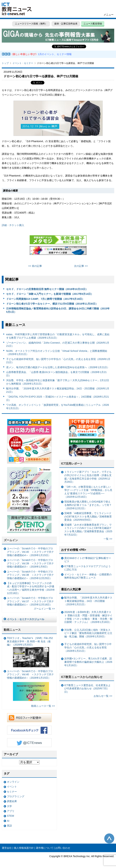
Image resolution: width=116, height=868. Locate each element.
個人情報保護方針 (24, 848)
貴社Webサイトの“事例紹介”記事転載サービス (88, 560)
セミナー (12, 792)
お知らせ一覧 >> (103, 696)
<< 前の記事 (35, 266)
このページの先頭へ (109, 838)
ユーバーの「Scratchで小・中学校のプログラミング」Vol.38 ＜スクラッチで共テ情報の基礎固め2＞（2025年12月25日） (30, 575)
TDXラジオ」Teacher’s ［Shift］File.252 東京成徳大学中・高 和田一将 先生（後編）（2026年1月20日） (30, 652)
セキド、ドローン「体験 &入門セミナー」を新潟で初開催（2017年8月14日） (50, 294)
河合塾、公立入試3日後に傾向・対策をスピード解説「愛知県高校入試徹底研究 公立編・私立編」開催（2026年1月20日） (88, 633)
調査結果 (12, 801)
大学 (9, 806)
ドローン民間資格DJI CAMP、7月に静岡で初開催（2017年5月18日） (45, 299)
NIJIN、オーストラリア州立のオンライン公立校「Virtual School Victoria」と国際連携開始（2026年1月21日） (57, 353)
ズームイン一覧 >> (44, 609)
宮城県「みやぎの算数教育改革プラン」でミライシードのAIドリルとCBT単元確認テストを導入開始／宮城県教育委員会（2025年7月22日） (88, 530)
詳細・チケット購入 (13, 225)
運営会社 (7, 848)
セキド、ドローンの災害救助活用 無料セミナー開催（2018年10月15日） (47, 289)
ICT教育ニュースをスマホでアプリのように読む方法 (87, 568)
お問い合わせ (63, 848)
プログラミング (16, 796)
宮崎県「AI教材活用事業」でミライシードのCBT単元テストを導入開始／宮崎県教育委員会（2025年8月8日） (88, 516)
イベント (12, 787)
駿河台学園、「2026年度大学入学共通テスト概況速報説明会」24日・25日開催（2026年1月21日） (58, 390)
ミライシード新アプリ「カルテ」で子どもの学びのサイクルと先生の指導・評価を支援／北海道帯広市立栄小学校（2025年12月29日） (88, 477)
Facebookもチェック (29, 730)
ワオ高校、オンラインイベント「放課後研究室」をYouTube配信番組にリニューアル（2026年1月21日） (58, 407)
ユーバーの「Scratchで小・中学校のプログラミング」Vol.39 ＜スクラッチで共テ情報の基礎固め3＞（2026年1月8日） (30, 563)
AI (8, 821)
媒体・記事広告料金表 (66, 24)
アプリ (11, 811)
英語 (9, 826)
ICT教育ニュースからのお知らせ (82, 677)
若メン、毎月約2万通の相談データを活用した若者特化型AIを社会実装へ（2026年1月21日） (58, 367)
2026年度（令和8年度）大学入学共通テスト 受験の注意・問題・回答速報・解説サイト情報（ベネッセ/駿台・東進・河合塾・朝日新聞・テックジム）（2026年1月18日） (88, 617)
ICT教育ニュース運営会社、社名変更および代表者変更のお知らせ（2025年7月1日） (87, 689)
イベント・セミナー (23, 63)
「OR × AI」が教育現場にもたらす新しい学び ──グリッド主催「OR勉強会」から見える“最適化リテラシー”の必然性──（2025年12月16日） (88, 492)
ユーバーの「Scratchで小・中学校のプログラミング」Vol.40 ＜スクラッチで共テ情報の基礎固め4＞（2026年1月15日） (30, 552)
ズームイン (11, 540)
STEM (10, 816)
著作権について (45, 848)
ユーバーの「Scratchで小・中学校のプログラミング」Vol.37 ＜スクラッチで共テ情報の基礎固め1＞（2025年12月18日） (30, 601)
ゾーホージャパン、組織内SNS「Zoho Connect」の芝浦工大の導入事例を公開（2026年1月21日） (58, 344)
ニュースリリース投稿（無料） (31, 24)
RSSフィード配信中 (29, 718)
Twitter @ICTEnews (29, 743)
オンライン (13, 782)
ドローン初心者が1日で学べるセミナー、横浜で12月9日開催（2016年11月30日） (52, 304)
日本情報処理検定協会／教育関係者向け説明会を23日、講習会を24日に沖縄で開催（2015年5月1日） (58, 310)
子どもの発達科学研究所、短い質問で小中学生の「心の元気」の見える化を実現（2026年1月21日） (58, 361)
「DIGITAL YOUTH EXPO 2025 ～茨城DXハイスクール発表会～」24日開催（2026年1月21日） (58, 398)
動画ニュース (12, 630)
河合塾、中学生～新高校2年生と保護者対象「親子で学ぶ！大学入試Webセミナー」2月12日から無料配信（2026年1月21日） (58, 382)
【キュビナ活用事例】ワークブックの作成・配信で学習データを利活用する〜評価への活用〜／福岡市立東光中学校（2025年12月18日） (31, 588)
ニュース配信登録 (93, 24)
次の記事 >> (81, 266)
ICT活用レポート (72, 464)
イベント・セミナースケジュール (26, 619)
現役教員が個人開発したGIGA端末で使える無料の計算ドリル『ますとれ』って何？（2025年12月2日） (88, 505)
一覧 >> (108, 539)
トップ (5, 63)
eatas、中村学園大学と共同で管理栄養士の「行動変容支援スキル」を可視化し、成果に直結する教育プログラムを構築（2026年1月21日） (58, 336)
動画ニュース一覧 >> (43, 706)
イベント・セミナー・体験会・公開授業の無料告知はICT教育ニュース (88, 576)
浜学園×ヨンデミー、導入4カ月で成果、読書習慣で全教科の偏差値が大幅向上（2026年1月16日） (88, 662)
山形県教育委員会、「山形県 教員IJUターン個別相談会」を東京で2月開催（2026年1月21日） (56, 374)
